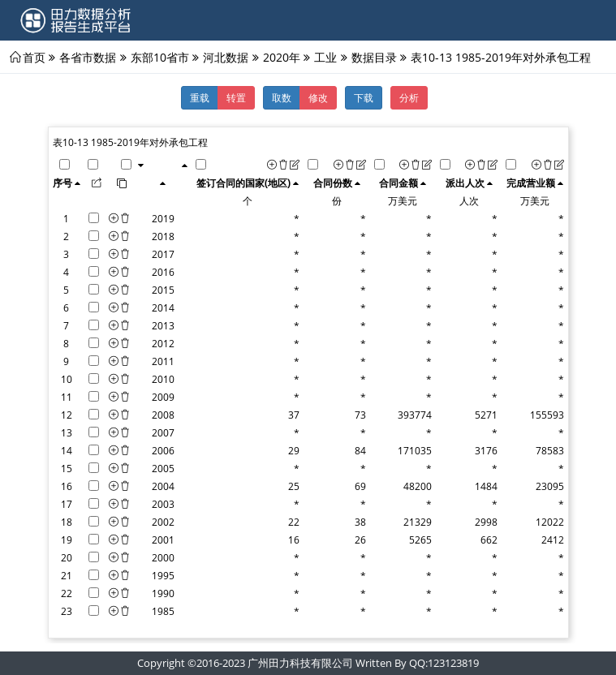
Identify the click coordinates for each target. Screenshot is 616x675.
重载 (200, 97)
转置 (236, 97)
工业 (325, 57)
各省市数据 (88, 57)
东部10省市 (160, 57)
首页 (34, 57)
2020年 (282, 57)
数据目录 (374, 57)
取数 (282, 97)
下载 (364, 97)
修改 (318, 97)
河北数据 (226, 57)
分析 (409, 97)
